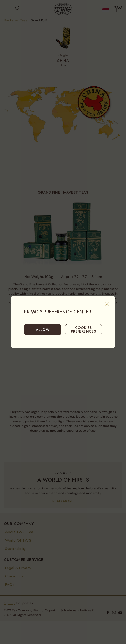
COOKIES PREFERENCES (84, 329)
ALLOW (43, 330)
